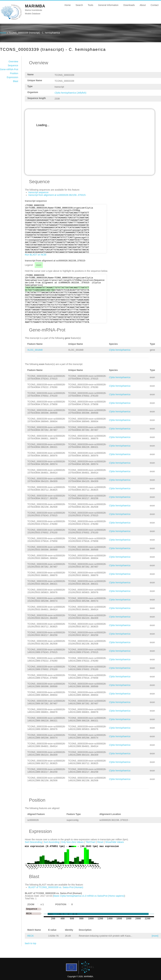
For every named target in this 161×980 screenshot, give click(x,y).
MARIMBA (35, 6)
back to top (30, 943)
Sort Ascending (51, 842)
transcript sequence (38, 192)
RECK (30, 936)
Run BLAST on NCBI (35, 255)
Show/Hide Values (114, 842)
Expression (12, 77)
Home (68, 5)
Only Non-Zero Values (72, 842)
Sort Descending (33, 842)
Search (79, 5)
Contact (155, 5)
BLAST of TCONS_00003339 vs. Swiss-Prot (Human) (56, 887)
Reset (100, 842)
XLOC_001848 (35, 350)
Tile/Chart (91, 842)
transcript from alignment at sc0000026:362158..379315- (57, 195)
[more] (155, 936)
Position (14, 73)
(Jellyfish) (70, 93)
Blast (16, 81)
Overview (13, 61)
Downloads (129, 5)
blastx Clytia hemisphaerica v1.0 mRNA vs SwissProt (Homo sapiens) (89, 896)
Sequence (13, 65)
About (143, 5)
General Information (108, 5)
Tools (90, 5)
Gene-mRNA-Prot (9, 69)
